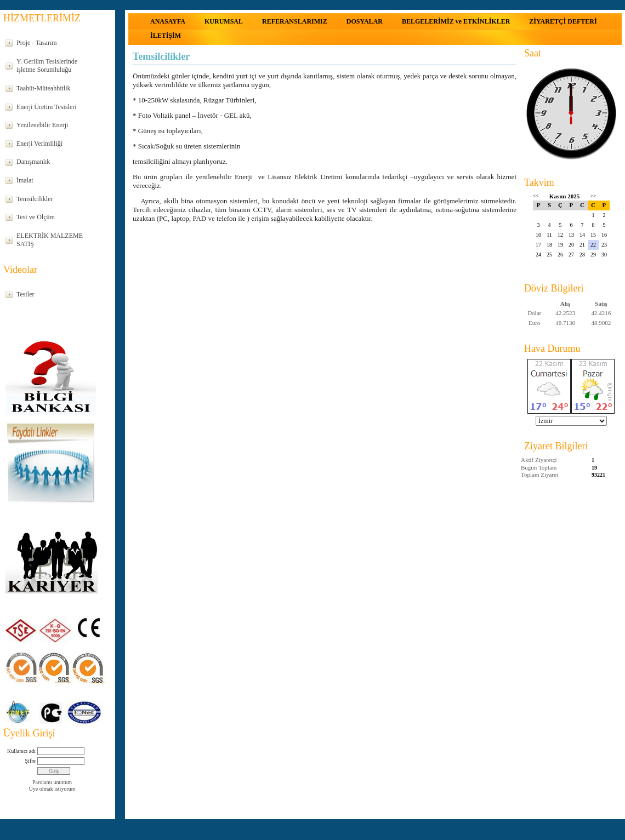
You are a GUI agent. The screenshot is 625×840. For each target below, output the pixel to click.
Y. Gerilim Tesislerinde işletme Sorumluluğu (47, 66)
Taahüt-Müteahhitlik (43, 88)
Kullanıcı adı (21, 751)
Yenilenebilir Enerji (42, 125)
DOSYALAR (365, 21)
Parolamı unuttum (52, 782)
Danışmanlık (33, 162)
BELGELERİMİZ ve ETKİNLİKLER (456, 21)
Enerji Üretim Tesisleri (47, 107)
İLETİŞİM (166, 36)
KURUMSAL (224, 21)
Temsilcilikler (35, 199)
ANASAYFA (168, 21)
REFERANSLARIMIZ (295, 21)
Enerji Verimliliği (39, 144)
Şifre (30, 761)
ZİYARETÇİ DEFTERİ (563, 21)
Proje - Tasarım (37, 43)
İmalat (25, 180)
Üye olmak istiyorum (52, 789)
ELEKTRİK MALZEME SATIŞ (50, 240)
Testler (25, 294)
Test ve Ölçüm (36, 217)
